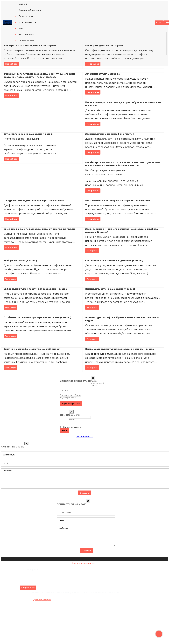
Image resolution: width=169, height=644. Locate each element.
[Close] (93, 378)
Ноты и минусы (27, 35)
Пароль (64, 390)
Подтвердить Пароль (71, 395)
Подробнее (11, 64)
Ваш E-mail (75, 415)
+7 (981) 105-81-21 (28, 575)
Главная (23, 4)
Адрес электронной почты (98, 383)
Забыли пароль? (84, 437)
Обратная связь (27, 41)
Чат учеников (28, 588)
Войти (159, 23)
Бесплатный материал (30, 10)
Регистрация (92, 251)
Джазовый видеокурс (84, 568)
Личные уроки (26, 16)
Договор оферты (42, 600)
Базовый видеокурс (84, 565)
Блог (21, 29)
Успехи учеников (27, 22)
